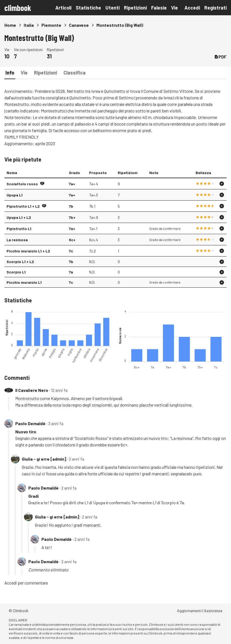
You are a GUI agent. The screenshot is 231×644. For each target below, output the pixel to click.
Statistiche (88, 8)
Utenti (113, 8)
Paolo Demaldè (30, 423)
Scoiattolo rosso (22, 184)
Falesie (159, 8)
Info (10, 73)
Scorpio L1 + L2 (20, 262)
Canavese (79, 25)
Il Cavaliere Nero (32, 390)
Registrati (215, 8)
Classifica (75, 73)
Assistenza (213, 611)
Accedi (192, 8)
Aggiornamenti (189, 611)
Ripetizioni (135, 8)
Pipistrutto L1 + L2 (23, 206)
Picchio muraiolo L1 (24, 282)
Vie (174, 8)
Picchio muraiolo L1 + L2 (28, 251)
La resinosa (17, 240)
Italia (29, 25)
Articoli (63, 8)
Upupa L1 (15, 195)
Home (10, 25)
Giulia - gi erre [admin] (44, 459)
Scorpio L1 (16, 272)
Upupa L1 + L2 (19, 217)
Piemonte (51, 25)
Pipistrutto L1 (19, 229)
